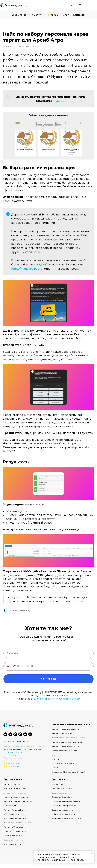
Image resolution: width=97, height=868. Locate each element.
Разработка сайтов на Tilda (64, 755)
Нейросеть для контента (63, 819)
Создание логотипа (61, 797)
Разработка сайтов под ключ (65, 734)
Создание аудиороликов (64, 814)
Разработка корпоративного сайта (68, 742)
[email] (25, 739)
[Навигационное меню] (90, 5)
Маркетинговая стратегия (16, 801)
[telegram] (10, 739)
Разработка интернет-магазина (67, 746)
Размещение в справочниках (17, 827)
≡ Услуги (37, 15)
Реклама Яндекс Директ (15, 814)
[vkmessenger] (20, 739)
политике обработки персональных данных (56, 703)
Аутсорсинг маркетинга (15, 797)
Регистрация (10, 759)
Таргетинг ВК (10, 810)
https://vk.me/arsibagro (27, 271)
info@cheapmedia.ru (13, 757)
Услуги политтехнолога (15, 836)
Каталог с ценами (12, 789)
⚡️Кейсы (53, 15)
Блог (66, 15)
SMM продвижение (13, 840)
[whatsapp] (15, 739)
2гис (17, 768)
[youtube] (5, 739)
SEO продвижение (12, 819)
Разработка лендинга (62, 738)
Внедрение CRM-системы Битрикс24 (69, 776)
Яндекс (19, 771)
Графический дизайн (62, 793)
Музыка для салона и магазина (66, 823)
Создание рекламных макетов (66, 806)
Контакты (79, 15)
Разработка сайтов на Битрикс (66, 751)
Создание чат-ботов (13, 844)
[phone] (30, 739)
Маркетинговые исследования (18, 806)
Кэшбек (55, 772)
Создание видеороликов (64, 810)
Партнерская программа (64, 768)
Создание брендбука (62, 801)
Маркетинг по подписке (15, 793)
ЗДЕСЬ (61, 103)
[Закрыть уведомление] (92, 853)
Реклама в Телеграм (13, 831)
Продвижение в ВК (12, 848)
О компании (20, 15)
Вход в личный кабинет (14, 762)
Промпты (56, 763)
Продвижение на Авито (15, 823)
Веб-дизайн (57, 789)
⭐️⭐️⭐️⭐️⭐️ (9, 768)
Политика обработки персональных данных (24, 751)
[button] (71, 5)
